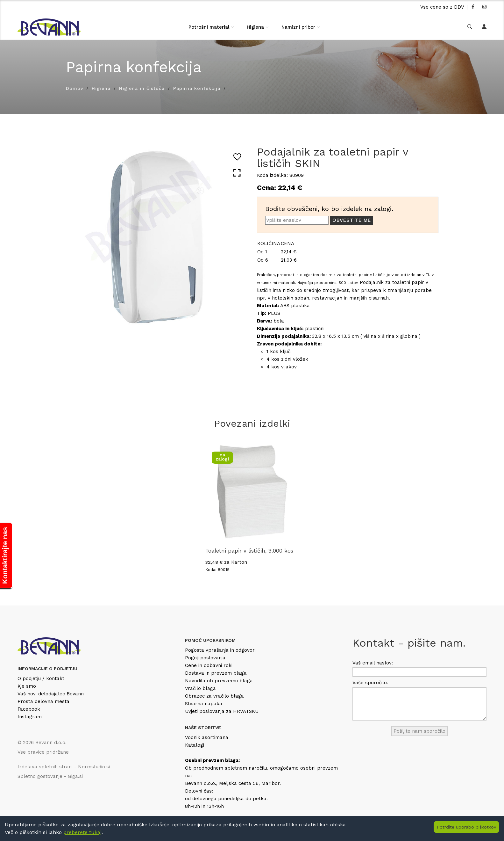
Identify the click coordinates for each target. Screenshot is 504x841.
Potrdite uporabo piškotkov (466, 827)
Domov (75, 88)
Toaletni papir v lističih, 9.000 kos (249, 551)
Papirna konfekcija (197, 88)
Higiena (255, 27)
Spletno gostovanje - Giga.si (50, 776)
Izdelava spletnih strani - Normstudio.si (64, 767)
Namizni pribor (298, 27)
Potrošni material (209, 27)
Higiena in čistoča (142, 88)
